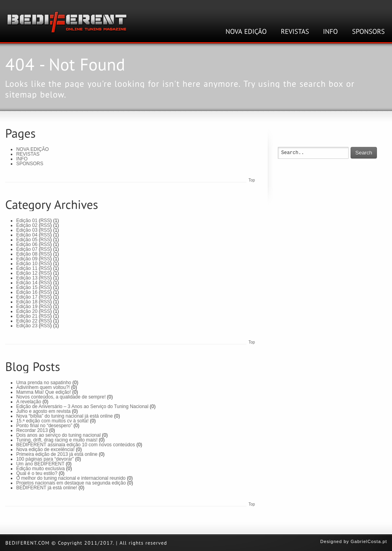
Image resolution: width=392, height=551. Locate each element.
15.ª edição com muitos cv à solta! (53, 421)
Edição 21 (27, 316)
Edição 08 (27, 254)
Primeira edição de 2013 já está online (57, 454)
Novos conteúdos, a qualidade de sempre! (61, 397)
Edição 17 (27, 297)
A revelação (29, 402)
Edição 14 (27, 283)
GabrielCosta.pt (369, 541)
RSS (45, 221)
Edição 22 (27, 321)
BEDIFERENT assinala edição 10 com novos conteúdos (76, 445)
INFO (22, 159)
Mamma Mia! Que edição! (44, 392)
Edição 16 (27, 292)
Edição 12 (27, 273)
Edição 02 (27, 225)
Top (252, 180)
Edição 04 (27, 235)
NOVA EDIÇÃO (33, 149)
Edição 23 (27, 326)
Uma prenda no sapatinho (44, 383)
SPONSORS (30, 164)
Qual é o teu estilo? (37, 473)
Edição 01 (27, 221)
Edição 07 (27, 249)
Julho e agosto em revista (44, 411)
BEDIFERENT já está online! (47, 488)
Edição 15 (27, 287)
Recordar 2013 (32, 430)
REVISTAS (28, 154)
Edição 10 (27, 264)
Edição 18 (27, 302)
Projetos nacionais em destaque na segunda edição (71, 483)
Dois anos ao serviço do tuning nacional (59, 435)
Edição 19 (27, 307)
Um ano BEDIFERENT (40, 464)
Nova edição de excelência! (46, 449)
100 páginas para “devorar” (45, 459)
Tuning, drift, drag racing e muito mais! (57, 440)
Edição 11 (27, 268)
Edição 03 (27, 230)
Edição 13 (27, 278)
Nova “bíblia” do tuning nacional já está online (65, 416)
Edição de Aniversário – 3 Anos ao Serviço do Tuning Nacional (82, 406)
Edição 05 (27, 240)
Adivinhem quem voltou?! (43, 387)
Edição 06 (27, 244)
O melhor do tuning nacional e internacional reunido (71, 478)
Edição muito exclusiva (41, 469)
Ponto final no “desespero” (44, 426)
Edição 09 (27, 259)
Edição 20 (27, 311)
